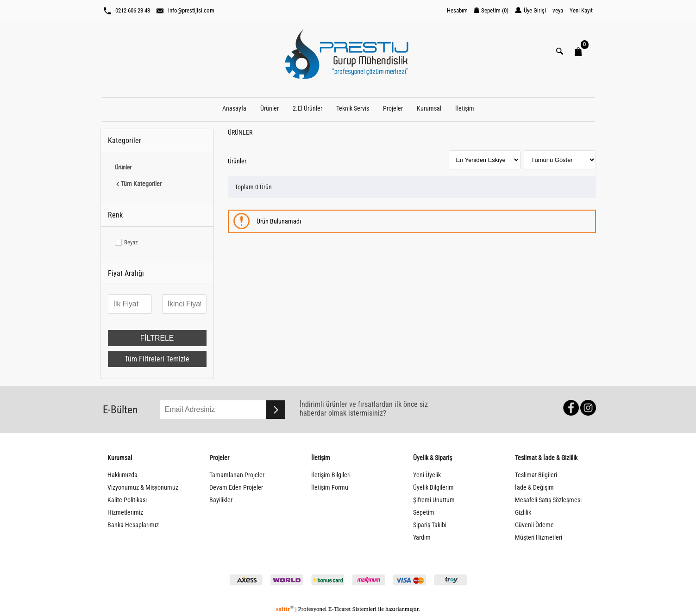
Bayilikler (221, 500)
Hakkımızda (122, 475)
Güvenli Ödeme (534, 525)
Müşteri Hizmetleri (539, 538)
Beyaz (131, 242)
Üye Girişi (530, 10)
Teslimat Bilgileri (536, 475)
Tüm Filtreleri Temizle (157, 359)
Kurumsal (429, 109)
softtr (285, 609)
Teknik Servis (353, 109)
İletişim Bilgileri (331, 475)
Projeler (393, 109)
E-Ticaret (339, 609)
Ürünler (270, 109)
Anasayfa (234, 109)
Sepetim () (491, 10)
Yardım (422, 538)
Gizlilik (523, 513)
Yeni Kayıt (581, 10)
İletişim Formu (330, 488)
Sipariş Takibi (430, 525)
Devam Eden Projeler (236, 488)
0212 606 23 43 (127, 11)
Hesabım (457, 10)
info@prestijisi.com (185, 11)
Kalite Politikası (127, 500)
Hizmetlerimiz (125, 513)
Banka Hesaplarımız (133, 525)
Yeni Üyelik (427, 475)
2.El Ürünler (307, 109)
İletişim (465, 109)
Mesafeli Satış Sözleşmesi (548, 500)
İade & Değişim (534, 488)
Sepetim (424, 513)
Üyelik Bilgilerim (433, 488)
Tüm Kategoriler (138, 184)
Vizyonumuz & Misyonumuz (143, 488)
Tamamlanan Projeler (237, 475)
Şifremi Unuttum (434, 500)
